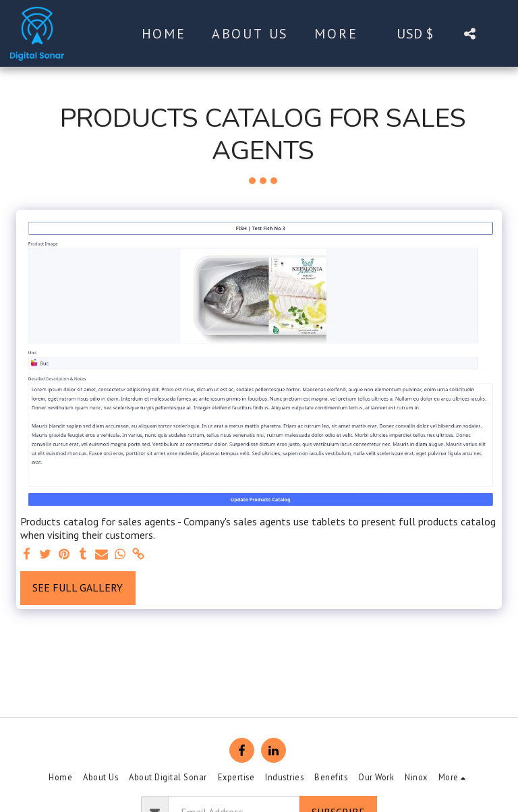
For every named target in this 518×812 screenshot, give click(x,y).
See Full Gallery (78, 587)
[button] (469, 33)
